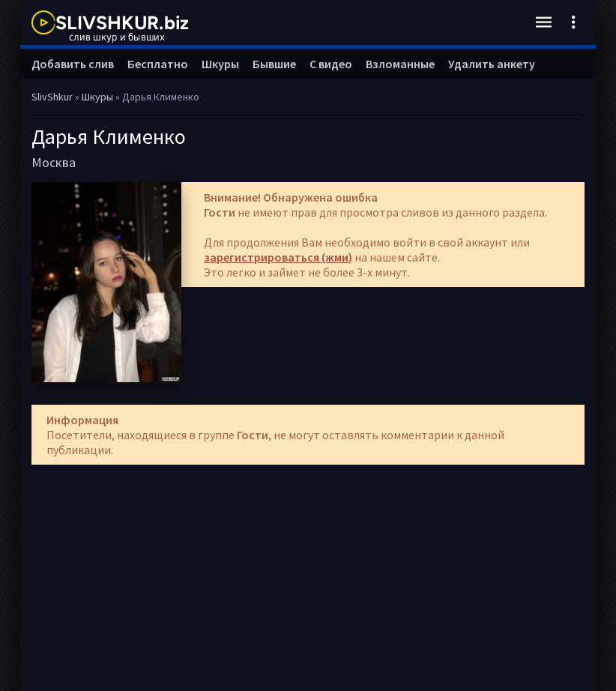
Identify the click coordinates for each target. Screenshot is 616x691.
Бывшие (274, 64)
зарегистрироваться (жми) (278, 257)
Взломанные (400, 64)
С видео (331, 64)
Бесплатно (158, 64)
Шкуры (220, 64)
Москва (54, 162)
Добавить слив (73, 64)
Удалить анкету (492, 64)
